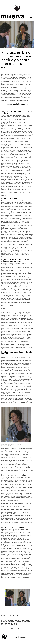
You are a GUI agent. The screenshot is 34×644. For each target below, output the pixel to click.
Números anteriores (11, 641)
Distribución (25, 641)
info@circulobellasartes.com (21, 637)
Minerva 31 (20, 629)
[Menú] (31, 17)
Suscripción (19, 641)
